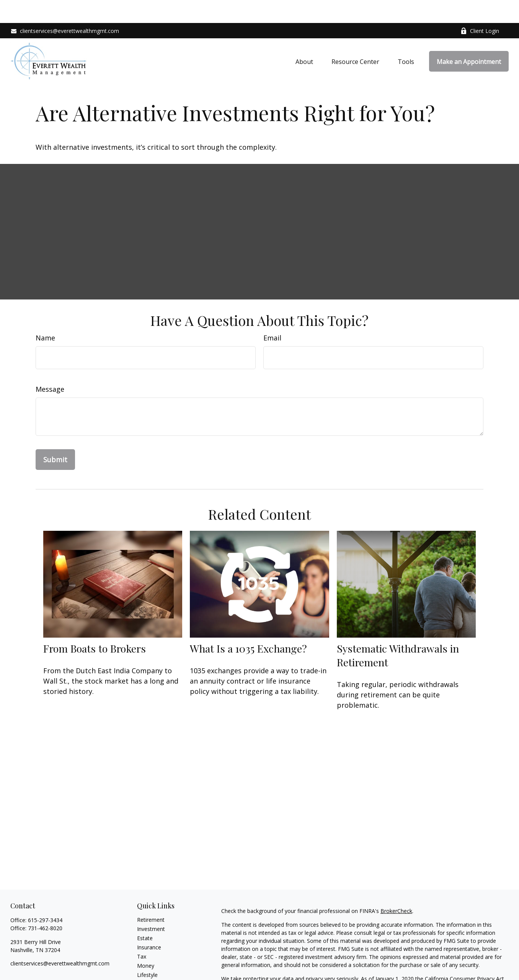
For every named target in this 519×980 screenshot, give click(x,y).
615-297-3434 (45, 897)
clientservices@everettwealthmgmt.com (65, 8)
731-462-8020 (45, 905)
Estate (145, 915)
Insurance (149, 924)
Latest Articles (155, 961)
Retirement (151, 897)
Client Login (480, 8)
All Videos (149, 970)
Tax (142, 933)
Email (272, 315)
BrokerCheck (396, 888)
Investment (151, 906)
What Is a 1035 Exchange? (248, 625)
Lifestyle (147, 952)
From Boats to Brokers (95, 625)
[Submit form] (55, 437)
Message (50, 366)
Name (45, 315)
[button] (304, 38)
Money (146, 943)
